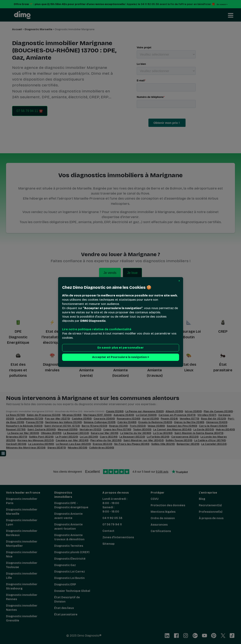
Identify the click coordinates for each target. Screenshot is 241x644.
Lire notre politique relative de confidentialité (97, 329)
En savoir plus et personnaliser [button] (121, 348)
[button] (179, 281)
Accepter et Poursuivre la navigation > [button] (121, 357)
